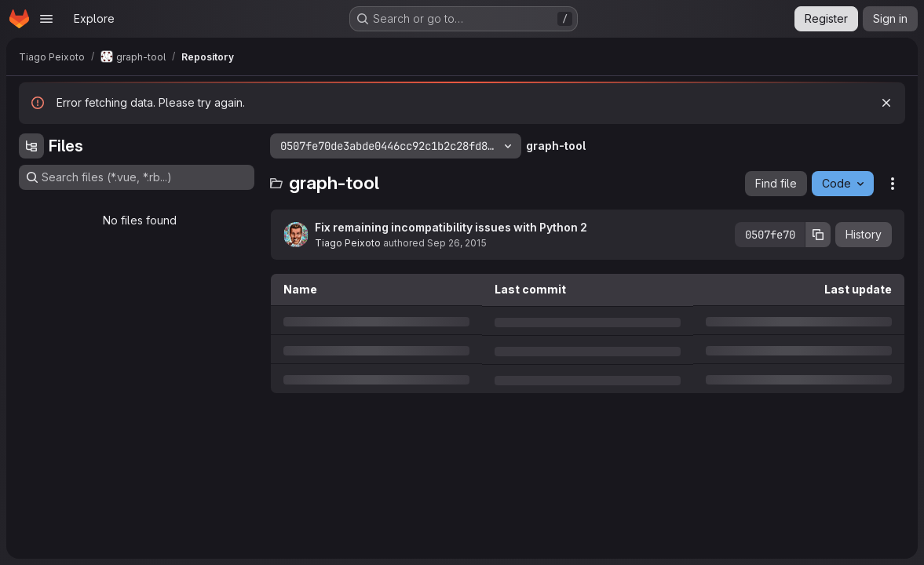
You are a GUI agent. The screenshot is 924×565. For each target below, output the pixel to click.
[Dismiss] (886, 103)
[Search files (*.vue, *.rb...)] (137, 177)
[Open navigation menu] (46, 19)
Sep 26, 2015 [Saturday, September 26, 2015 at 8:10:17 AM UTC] (457, 243)
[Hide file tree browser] (31, 146)
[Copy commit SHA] (818, 235)
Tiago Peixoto (348, 243)
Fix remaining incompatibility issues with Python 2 (451, 227)
